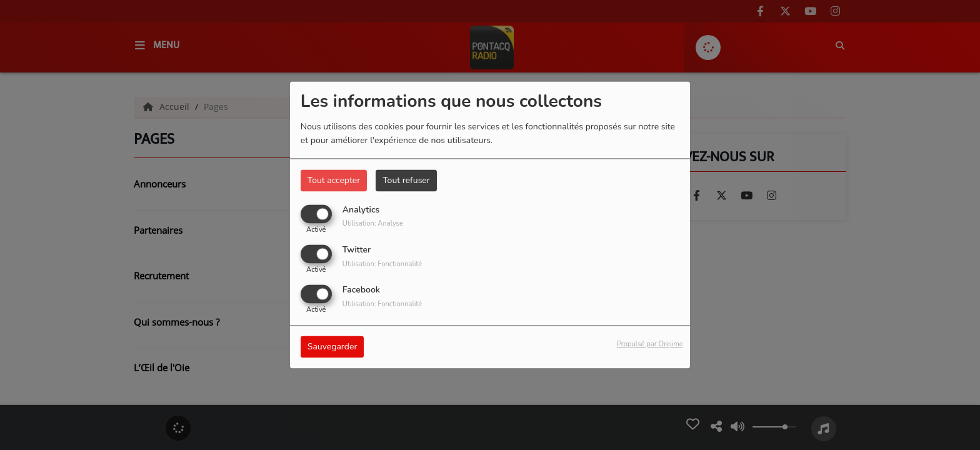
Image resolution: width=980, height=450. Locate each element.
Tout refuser (406, 180)
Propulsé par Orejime (650, 345)
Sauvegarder (332, 347)
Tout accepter (334, 180)
